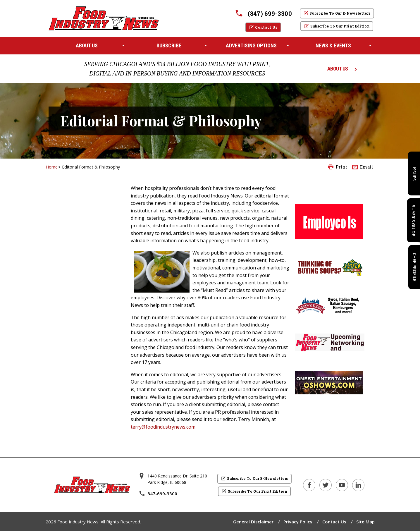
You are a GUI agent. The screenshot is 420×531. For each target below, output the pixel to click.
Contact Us (334, 522)
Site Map (365, 522)
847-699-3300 (158, 494)
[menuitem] (87, 46)
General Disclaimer (253, 522)
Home (52, 167)
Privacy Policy (298, 522)
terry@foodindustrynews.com (163, 427)
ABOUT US (338, 69)
